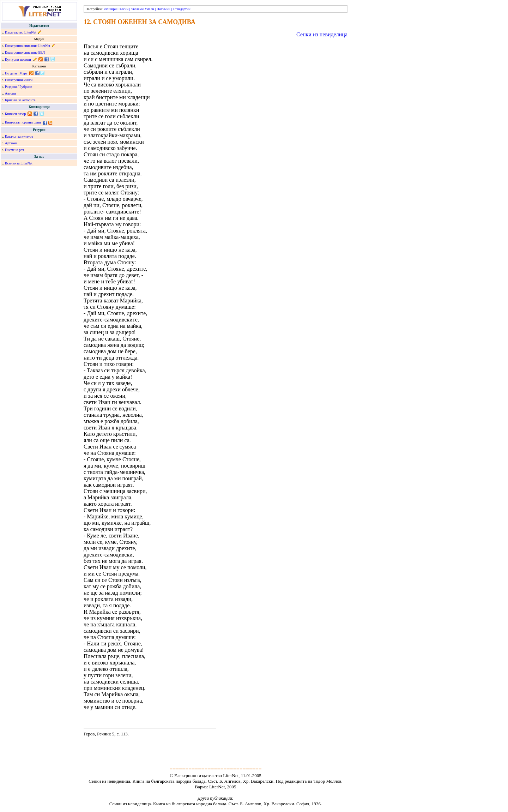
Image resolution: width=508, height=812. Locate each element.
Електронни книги (19, 80)
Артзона (11, 143)
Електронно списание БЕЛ (25, 52)
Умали (149, 9)
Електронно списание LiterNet (28, 46)
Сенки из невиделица (322, 34)
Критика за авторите (20, 100)
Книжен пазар (16, 114)
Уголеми (137, 9)
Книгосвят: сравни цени (23, 122)
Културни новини (18, 59)
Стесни (123, 9)
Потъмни (164, 9)
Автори (10, 93)
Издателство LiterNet (21, 32)
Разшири (110, 9)
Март (23, 73)
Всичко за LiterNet (19, 163)
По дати (11, 73)
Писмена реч (14, 150)
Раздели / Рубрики (19, 87)
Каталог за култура (19, 136)
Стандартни (182, 9)
